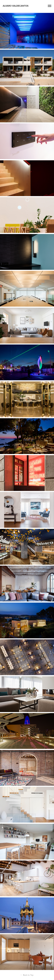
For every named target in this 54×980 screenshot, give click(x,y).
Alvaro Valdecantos (16, 6)
